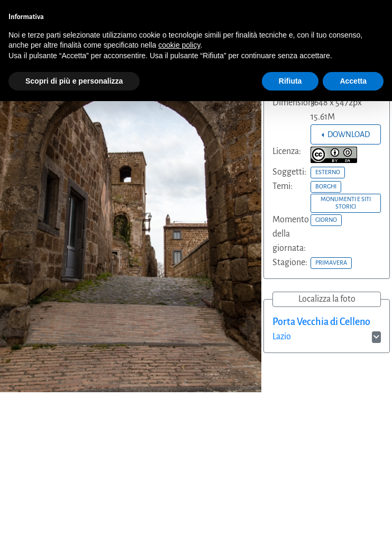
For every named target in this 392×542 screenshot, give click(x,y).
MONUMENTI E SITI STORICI (346, 203)
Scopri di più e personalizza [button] (74, 81)
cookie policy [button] (179, 45)
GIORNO (326, 220)
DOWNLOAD (348, 134)
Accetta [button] (353, 81)
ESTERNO (328, 172)
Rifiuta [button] (290, 81)
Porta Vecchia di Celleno (321, 322)
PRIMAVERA (331, 263)
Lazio (282, 337)
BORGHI (326, 186)
